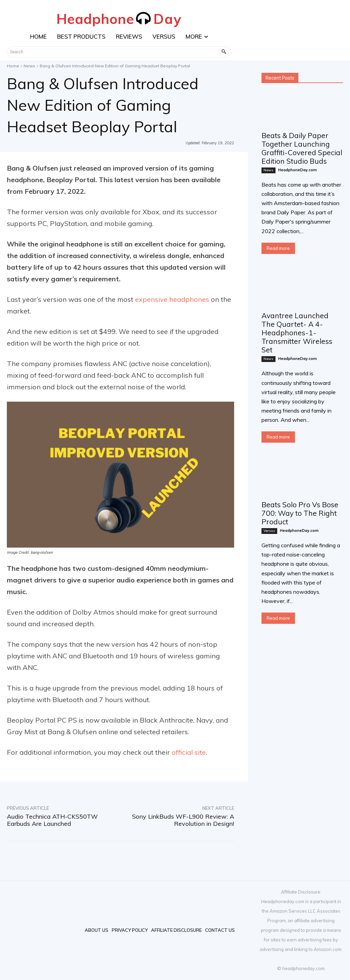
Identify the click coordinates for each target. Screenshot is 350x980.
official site (189, 752)
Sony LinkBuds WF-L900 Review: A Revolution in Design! (183, 820)
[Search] (224, 52)
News (29, 66)
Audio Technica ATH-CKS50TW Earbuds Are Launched (52, 820)
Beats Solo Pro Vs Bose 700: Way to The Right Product (300, 513)
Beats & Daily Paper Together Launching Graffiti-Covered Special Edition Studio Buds (302, 148)
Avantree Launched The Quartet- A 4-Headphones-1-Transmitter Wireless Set (297, 333)
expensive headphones (172, 299)
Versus (269, 531)
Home (13, 66)
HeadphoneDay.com (298, 170)
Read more (278, 248)
